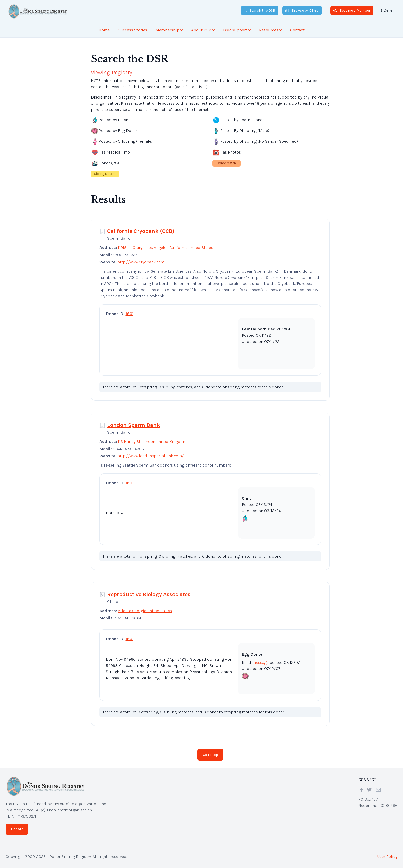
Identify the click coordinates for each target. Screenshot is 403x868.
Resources (271, 30)
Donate (17, 829)
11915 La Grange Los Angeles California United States (166, 248)
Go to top (210, 755)
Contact (297, 30)
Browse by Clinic (302, 10)
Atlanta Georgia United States (145, 611)
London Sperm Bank (134, 425)
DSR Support (237, 30)
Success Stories (133, 30)
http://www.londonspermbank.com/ (151, 456)
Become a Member (352, 10)
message (260, 662)
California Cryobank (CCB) (141, 231)
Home (104, 30)
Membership (169, 30)
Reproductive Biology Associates (149, 594)
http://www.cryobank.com (141, 262)
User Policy (387, 857)
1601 (130, 314)
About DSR (203, 30)
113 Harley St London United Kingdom (152, 441)
